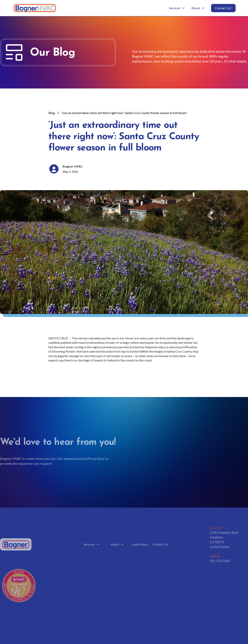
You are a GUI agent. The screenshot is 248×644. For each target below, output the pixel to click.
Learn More (140, 545)
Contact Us (160, 545)
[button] (177, 8)
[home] (35, 8)
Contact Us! (223, 8)
